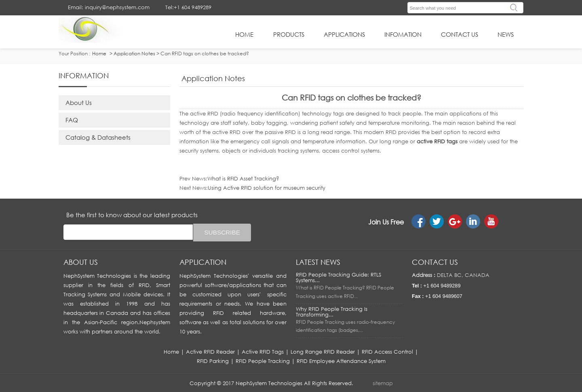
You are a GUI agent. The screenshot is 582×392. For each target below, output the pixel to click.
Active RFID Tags (263, 352)
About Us (79, 103)
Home (171, 352)
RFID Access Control (387, 352)
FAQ (72, 120)
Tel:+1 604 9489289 (188, 7)
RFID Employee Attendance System (341, 361)
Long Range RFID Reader (323, 352)
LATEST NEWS (318, 262)
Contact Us (460, 34)
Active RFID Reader (210, 352)
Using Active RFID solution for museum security (267, 188)
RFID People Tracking (263, 361)
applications (344, 34)
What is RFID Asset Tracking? (243, 178)
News (506, 34)
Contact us (435, 262)
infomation (403, 34)
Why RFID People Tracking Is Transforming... (332, 312)
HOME (244, 34)
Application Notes (134, 53)
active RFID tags (437, 141)
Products (289, 34)
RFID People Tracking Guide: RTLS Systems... (338, 277)
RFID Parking (213, 361)
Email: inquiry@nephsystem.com (109, 7)
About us (81, 262)
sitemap (383, 383)
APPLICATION (203, 262)
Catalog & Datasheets (98, 137)
